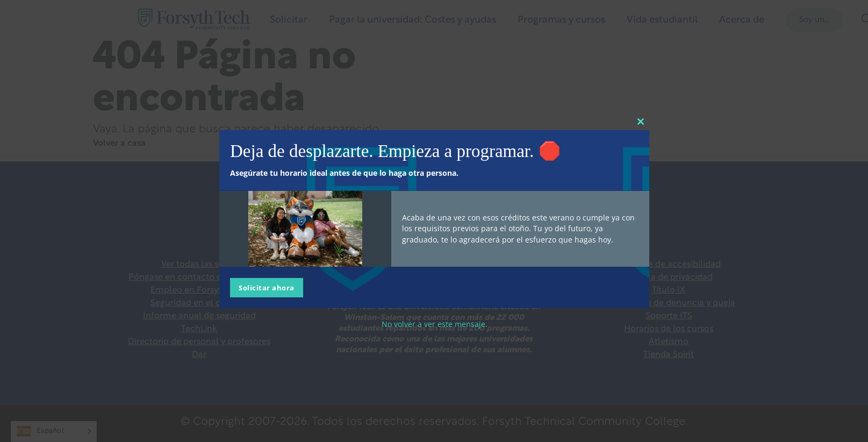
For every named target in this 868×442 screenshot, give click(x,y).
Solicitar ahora (267, 287)
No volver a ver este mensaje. (434, 323)
